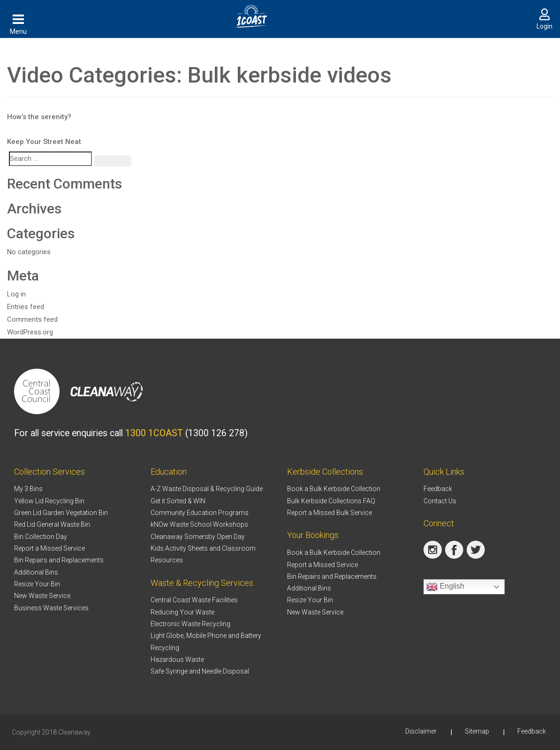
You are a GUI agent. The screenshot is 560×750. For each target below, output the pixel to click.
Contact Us (440, 501)
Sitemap (477, 731)
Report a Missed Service (49, 548)
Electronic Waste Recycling (190, 624)
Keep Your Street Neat (44, 142)
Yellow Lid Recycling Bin (49, 501)
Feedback (438, 489)
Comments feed (32, 319)
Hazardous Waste (177, 659)
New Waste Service (42, 596)
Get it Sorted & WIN (178, 501)
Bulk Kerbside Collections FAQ (331, 501)
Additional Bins (36, 572)
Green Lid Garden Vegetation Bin (61, 513)
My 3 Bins (28, 489)
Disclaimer (421, 731)
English (445, 587)
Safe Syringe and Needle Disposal (200, 671)
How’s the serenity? (39, 117)
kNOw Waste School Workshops (199, 524)
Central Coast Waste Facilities (194, 600)
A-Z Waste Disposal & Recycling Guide (207, 489)
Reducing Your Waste (182, 612)
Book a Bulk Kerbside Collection (334, 489)
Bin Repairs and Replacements (59, 560)
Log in (16, 294)
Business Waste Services (51, 608)
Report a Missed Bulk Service (329, 513)
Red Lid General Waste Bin (52, 524)
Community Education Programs (200, 513)
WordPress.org (30, 332)
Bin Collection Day (41, 537)
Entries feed (26, 307)
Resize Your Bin (37, 584)
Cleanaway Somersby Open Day (198, 537)
